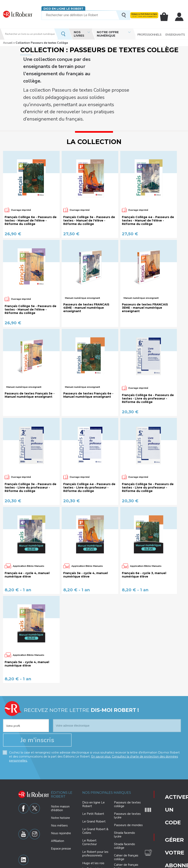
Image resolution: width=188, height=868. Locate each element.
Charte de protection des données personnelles (58, 864)
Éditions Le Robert (62, 763)
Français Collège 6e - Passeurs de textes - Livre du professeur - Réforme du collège (148, 363)
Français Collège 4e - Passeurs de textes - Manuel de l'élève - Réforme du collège (148, 185)
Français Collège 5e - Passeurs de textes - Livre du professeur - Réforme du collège (148, 452)
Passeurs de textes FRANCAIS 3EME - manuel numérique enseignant (145, 272)
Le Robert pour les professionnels (95, 822)
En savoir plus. (101, 725)
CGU (165, 864)
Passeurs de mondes (128, 794)
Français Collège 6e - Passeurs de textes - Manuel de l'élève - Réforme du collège (31, 185)
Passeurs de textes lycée (127, 784)
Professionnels (149, 34)
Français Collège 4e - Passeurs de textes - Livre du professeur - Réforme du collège (89, 452)
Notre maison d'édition (60, 777)
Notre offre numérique (108, 34)
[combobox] (26, 687)
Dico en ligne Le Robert (63, 9)
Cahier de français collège (126, 826)
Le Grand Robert (94, 790)
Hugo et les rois (93, 832)
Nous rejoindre (61, 802)
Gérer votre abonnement (166, 779)
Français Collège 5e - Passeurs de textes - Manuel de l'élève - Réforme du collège (31, 274)
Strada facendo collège (125, 815)
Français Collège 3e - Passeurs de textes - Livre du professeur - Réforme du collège (31, 452)
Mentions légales (132, 864)
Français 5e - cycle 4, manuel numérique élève (27, 628)
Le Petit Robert (93, 782)
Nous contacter (166, 804)
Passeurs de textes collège (127, 773)
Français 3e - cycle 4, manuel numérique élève (86, 539)
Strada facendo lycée (125, 803)
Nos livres (79, 34)
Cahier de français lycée (126, 835)
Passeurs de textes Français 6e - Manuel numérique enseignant (88, 359)
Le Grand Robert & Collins (95, 800)
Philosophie (122, 845)
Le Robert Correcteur (90, 811)
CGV (174, 864)
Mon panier (167, 17)
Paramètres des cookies (104, 864)
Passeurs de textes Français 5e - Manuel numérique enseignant (30, 359)
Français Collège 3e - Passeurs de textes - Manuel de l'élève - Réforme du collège (89, 185)
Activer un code (163, 764)
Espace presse (61, 817)
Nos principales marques (107, 761)
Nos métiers (59, 794)
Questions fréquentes (166, 792)
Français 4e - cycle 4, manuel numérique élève (27, 539)
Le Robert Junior (94, 838)
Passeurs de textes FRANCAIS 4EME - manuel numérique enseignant (86, 272)
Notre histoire (60, 786)
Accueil (8, 43)
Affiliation (58, 809)
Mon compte (180, 17)
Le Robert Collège (95, 845)
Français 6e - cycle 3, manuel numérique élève (144, 539)
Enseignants (175, 34)
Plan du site (152, 864)
